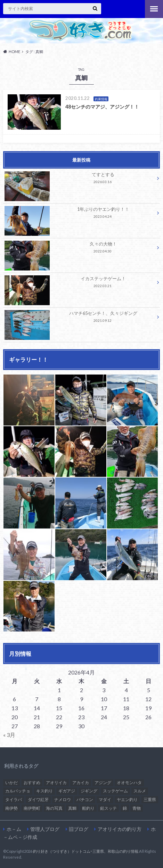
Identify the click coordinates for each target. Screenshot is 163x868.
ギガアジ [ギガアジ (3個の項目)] (67, 791)
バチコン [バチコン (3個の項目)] (85, 800)
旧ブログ (79, 829)
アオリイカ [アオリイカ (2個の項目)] (56, 783)
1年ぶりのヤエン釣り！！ (79, 214)
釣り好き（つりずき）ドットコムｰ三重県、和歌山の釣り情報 (86, 851)
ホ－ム (14, 829)
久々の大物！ (79, 248)
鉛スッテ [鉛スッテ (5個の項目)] (108, 808)
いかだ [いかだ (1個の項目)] (11, 783)
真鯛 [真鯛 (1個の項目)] (72, 808)
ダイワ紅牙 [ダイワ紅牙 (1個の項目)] (38, 800)
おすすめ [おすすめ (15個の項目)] (32, 783)
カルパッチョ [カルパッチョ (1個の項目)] (18, 791)
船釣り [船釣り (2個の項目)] (88, 808)
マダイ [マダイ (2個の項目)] (105, 800)
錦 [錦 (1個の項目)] (125, 808)
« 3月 (9, 735)
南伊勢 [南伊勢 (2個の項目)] (11, 808)
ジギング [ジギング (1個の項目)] (89, 791)
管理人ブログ (45, 829)
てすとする (79, 179)
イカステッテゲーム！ (79, 283)
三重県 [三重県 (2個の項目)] (150, 800)
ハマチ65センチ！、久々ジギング (79, 318)
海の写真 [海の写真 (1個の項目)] (54, 808)
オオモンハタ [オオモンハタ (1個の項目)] (129, 783)
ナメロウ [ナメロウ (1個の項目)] (63, 800)
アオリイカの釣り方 (120, 829)
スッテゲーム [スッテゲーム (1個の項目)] (115, 791)
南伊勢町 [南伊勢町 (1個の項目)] (32, 808)
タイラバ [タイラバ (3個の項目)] (14, 800)
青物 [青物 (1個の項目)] (137, 808)
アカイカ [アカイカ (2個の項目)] (81, 783)
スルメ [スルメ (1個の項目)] (140, 791)
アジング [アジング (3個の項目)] (103, 783)
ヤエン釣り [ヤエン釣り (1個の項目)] (127, 800)
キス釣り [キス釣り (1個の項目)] (44, 791)
